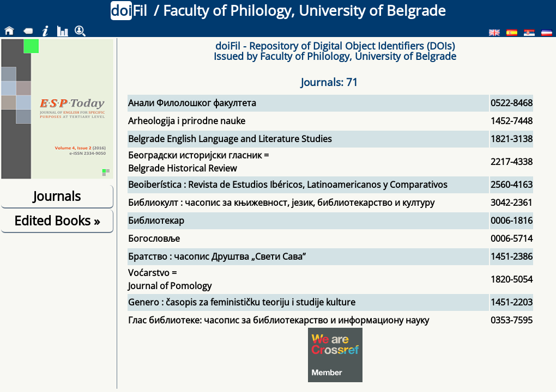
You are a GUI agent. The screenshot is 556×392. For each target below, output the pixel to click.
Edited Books (57, 220)
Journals (57, 196)
